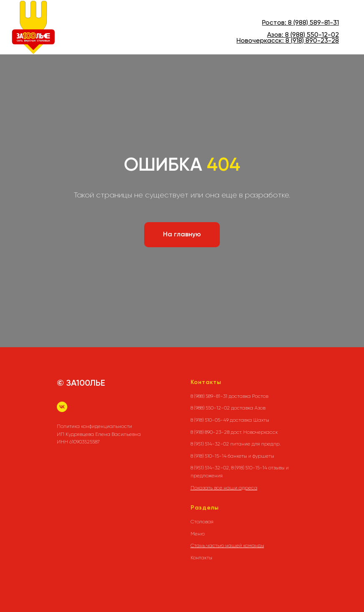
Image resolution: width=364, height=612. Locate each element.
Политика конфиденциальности (94, 426)
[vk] (62, 407)
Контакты (201, 558)
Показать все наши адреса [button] (224, 488)
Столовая (202, 522)
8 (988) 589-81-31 (313, 23)
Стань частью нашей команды (227, 545)
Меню (198, 534)
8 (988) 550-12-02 (312, 35)
